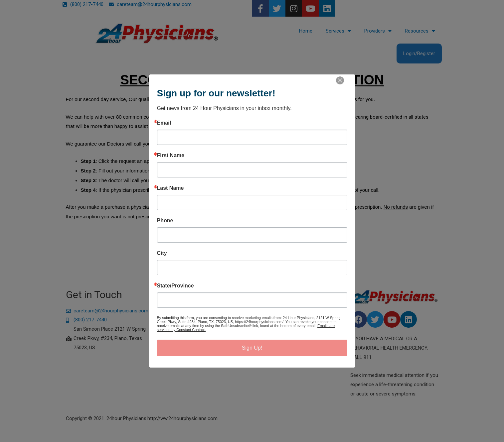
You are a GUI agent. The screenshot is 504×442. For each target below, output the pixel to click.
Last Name (170, 188)
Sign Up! (252, 348)
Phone (165, 221)
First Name (171, 156)
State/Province (175, 286)
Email (164, 123)
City (162, 253)
